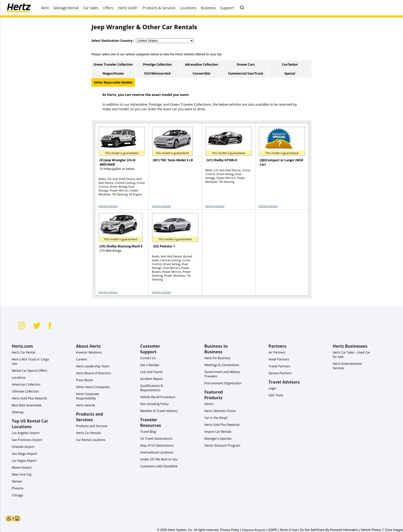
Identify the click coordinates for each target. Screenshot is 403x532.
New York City (22, 474)
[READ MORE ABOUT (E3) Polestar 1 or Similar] (172, 235)
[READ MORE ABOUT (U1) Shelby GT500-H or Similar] (225, 149)
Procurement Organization (223, 383)
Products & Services (159, 8)
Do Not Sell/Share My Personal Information (329, 530)
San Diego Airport (24, 454)
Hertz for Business (217, 358)
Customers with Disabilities (160, 466)
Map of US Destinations (157, 445)
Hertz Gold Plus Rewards (29, 398)
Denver (17, 481)
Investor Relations (89, 352)
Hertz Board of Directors (93, 373)
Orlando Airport (23, 447)
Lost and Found (151, 372)
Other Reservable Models (113, 82)
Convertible (201, 73)
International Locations (157, 452)
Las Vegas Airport (24, 461)
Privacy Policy (229, 530)
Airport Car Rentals (218, 432)
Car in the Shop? (216, 418)
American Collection (26, 384)
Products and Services (92, 426)
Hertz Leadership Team (93, 366)
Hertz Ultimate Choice (220, 411)
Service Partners (280, 373)
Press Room (84, 380)
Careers (81, 359)
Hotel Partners (279, 359)
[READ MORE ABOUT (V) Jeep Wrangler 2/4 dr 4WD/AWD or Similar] (119, 149)
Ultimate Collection (25, 391)
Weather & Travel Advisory (159, 411)
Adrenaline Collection (202, 64)
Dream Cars (246, 64)
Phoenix (18, 488)
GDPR (273, 530)
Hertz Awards (86, 405)
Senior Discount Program (222, 445)
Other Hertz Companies (93, 387)
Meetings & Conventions (222, 365)
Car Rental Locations (91, 440)
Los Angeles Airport (26, 433)
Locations (19, 378)
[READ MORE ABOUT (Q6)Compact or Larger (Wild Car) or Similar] (279, 149)
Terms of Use (289, 530)
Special (290, 73)
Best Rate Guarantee (27, 405)
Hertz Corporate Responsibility (88, 396)
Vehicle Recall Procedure (158, 397)
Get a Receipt (150, 365)
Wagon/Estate (113, 73)
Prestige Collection (157, 64)
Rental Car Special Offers (30, 371)
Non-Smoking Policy (154, 404)
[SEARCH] (242, 8)
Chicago (17, 495)
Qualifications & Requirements (151, 388)
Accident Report (152, 379)
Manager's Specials (218, 439)
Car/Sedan (290, 64)
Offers (108, 8)
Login (272, 388)
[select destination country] (165, 41)
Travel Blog (148, 432)
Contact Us (148, 358)
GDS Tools (276, 395)
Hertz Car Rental (23, 352)
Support (227, 8)
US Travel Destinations (156, 439)
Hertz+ (209, 404)
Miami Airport (22, 468)
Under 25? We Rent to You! (159, 459)
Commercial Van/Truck (246, 73)
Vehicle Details (108, 206)
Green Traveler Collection (113, 64)
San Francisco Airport (27, 440)
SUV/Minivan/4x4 (157, 73)
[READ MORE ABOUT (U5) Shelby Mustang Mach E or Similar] (119, 235)
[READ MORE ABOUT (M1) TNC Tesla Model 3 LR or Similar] (172, 149)
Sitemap (18, 412)
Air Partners (277, 352)
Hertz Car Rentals (88, 433)
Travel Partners (279, 366)
